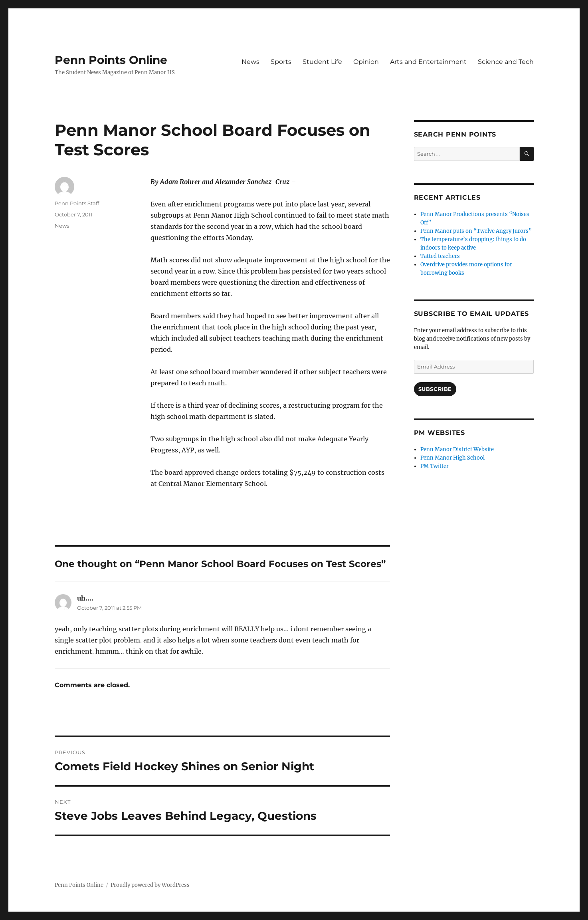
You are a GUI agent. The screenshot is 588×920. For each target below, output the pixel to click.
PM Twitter (435, 466)
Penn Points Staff (77, 203)
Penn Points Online (111, 60)
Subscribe (435, 389)
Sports (281, 62)
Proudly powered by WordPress (150, 885)
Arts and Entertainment (428, 62)
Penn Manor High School (452, 458)
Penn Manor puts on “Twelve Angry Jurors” (476, 231)
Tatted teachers (440, 256)
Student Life (322, 62)
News (250, 62)
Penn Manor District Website (457, 449)
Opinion (366, 62)
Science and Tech (506, 62)
